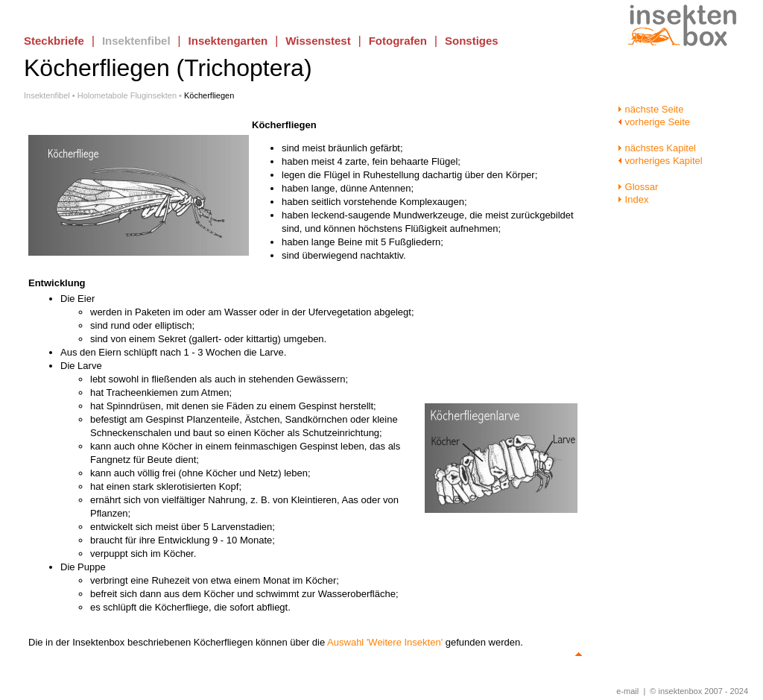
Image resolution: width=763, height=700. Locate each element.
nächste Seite (650, 109)
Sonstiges (472, 41)
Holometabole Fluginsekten (127, 95)
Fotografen (398, 41)
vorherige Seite (654, 122)
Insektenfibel (136, 41)
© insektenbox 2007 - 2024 (699, 691)
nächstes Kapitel (657, 148)
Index (633, 199)
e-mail (627, 691)
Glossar (638, 187)
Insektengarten (228, 41)
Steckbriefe (54, 41)
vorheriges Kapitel (660, 161)
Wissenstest (318, 41)
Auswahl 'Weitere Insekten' (385, 642)
